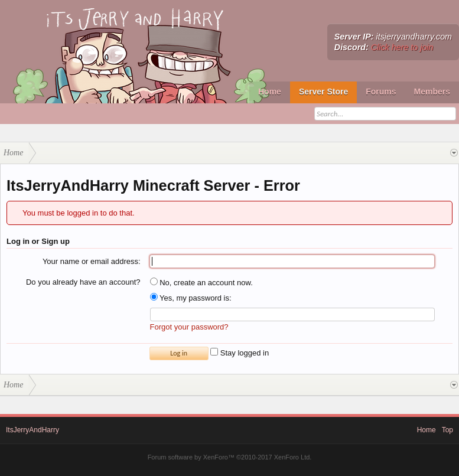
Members (432, 92)
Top (447, 430)
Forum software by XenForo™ (230, 457)
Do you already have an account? (83, 282)
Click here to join (402, 47)
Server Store (323, 92)
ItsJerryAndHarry (32, 430)
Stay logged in (240, 353)
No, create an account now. (201, 283)
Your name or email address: (92, 261)
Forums (381, 92)
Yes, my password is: (191, 298)
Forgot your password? (189, 327)
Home (270, 92)
